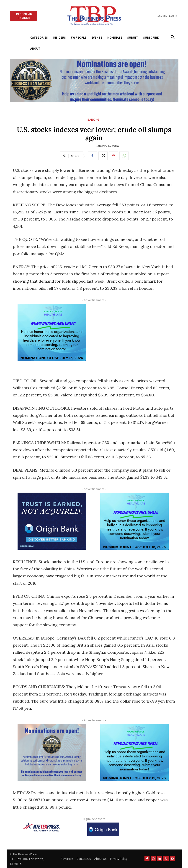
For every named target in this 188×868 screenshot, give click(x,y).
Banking (93, 120)
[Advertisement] (135, 336)
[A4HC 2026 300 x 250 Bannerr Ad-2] (52, 332)
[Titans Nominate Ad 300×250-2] (52, 752)
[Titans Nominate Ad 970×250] (94, 81)
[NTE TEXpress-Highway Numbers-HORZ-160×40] (41, 827)
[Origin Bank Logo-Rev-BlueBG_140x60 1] (103, 829)
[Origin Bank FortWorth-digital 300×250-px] (52, 521)
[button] (173, 37)
